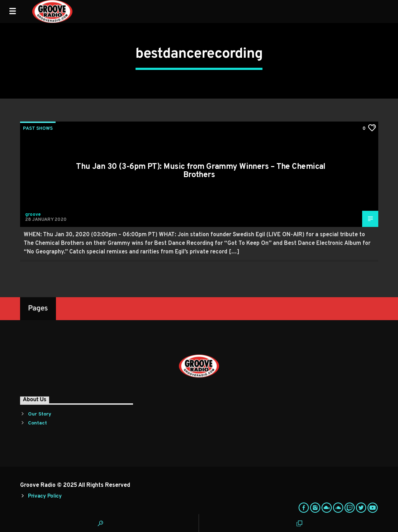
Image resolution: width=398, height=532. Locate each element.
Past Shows (38, 129)
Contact (37, 423)
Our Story (40, 414)
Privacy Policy (45, 496)
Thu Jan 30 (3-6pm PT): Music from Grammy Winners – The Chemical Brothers (201, 171)
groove (33, 215)
